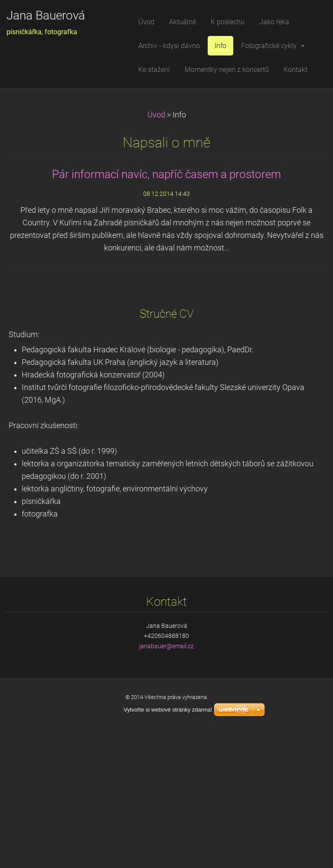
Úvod (156, 249)
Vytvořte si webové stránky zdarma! (168, 710)
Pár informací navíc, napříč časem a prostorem (166, 308)
